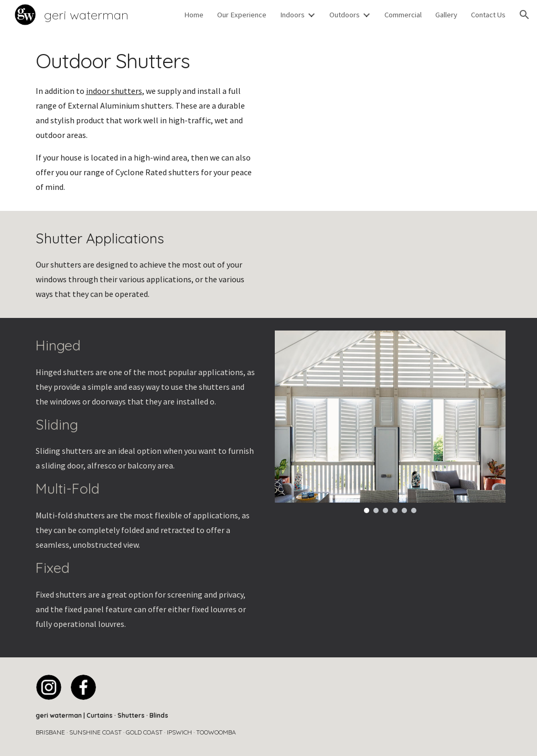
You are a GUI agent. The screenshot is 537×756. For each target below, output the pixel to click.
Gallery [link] (446, 15)
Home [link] (194, 15)
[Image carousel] (390, 422)
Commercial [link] (403, 15)
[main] (147, 120)
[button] (524, 15)
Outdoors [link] (345, 15)
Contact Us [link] (488, 15)
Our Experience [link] (242, 15)
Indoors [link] (292, 15)
